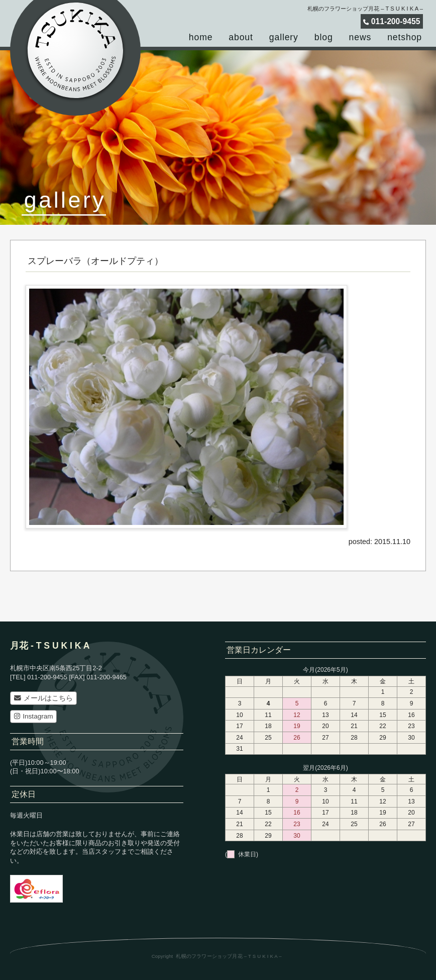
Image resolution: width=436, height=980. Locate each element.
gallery (284, 37)
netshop (405, 37)
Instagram (34, 716)
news (360, 37)
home (201, 37)
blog (324, 37)
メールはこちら (43, 698)
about (241, 37)
